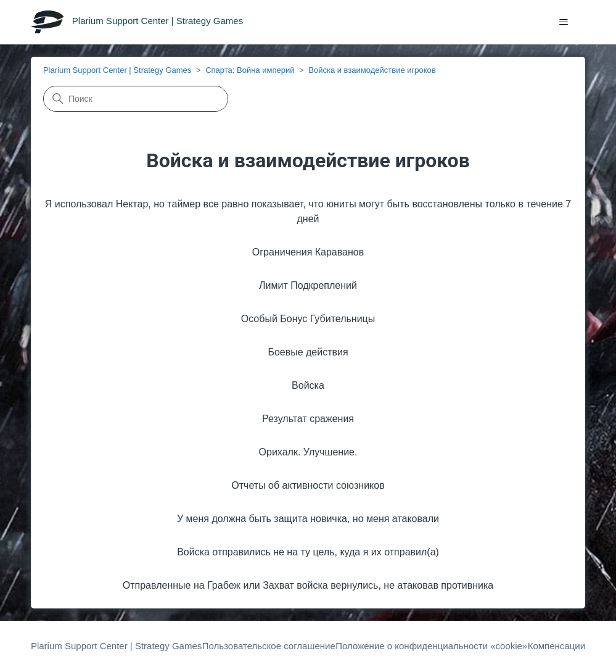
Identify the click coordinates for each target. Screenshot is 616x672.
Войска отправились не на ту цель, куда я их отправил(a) (308, 552)
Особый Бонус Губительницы (308, 319)
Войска (308, 385)
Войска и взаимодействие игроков (372, 70)
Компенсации (556, 646)
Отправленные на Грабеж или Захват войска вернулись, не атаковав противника (308, 585)
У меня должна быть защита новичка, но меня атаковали (308, 519)
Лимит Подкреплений (308, 285)
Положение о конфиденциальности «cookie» (431, 646)
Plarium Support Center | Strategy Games (117, 70)
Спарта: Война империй (250, 70)
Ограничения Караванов (308, 252)
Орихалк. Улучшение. (308, 452)
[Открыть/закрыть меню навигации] (563, 22)
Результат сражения (308, 419)
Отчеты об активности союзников (308, 485)
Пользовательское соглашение (269, 646)
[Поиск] (136, 99)
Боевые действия (308, 352)
